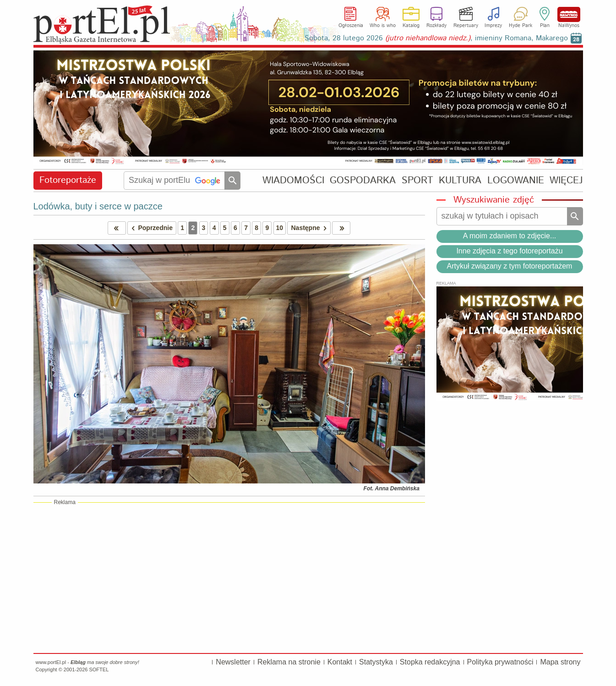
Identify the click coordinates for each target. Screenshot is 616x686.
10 (280, 228)
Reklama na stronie (289, 662)
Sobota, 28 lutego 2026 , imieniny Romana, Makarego (436, 38)
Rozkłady (436, 26)
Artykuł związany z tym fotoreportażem (510, 266)
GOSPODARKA (363, 180)
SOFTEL (99, 670)
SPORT (417, 180)
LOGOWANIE (516, 180)
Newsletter (233, 662)
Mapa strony (560, 662)
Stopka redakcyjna (430, 662)
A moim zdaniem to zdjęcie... (510, 236)
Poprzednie (150, 228)
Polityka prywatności (500, 662)
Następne (310, 228)
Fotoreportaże (68, 180)
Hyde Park (521, 26)
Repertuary (466, 26)
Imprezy (493, 26)
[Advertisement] (229, 577)
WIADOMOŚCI (293, 180)
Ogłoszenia (351, 26)
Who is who (383, 26)
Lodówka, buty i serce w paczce (98, 206)
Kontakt (340, 662)
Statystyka (376, 662)
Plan (545, 26)
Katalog (411, 26)
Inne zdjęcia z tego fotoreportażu (509, 251)
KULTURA (460, 180)
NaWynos (569, 14)
